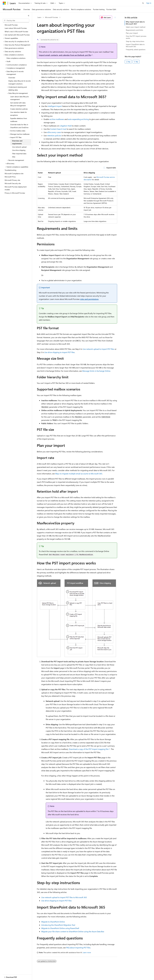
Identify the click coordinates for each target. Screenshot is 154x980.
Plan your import (132, 33)
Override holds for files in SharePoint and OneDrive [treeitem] (19, 126)
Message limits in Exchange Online (96, 371)
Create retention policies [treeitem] (19, 109)
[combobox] (16, 21)
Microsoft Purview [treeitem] (11, 25)
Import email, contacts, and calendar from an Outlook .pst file (65, 55)
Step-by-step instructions (135, 41)
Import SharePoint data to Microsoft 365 (135, 45)
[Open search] (143, 3)
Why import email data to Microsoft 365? (135, 23)
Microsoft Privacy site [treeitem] (12, 180)
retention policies (54, 135)
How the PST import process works (136, 37)
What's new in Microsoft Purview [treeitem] (16, 32)
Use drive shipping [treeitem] (19, 150)
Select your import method (136, 27)
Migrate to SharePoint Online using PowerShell (60, 928)
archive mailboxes (57, 119)
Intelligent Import (55, 106)
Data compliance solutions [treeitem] (16, 58)
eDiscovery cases (54, 132)
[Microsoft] (4, 3)
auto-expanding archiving (78, 119)
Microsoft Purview (52, 17)
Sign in (149, 3)
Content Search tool (58, 129)
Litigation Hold (66, 126)
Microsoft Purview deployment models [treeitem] (16, 188)
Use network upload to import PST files (98, 349)
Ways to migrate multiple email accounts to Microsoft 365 (79, 474)
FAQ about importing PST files (78, 948)
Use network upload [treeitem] (19, 147)
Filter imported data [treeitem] (19, 154)
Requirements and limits (134, 30)
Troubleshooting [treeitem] (10, 170)
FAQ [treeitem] (14, 157)
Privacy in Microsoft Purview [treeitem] (15, 193)
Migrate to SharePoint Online (53, 922)
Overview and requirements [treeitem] (17, 142)
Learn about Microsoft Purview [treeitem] (16, 28)
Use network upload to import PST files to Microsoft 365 (64, 897)
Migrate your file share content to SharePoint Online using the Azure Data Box (73, 931)
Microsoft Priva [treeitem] (10, 177)
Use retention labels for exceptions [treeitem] (19, 114)
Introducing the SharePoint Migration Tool (58, 925)
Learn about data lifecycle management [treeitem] (19, 98)
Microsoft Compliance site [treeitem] (14, 173)
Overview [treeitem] (12, 78)
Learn (39, 17)
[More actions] (115, 17)
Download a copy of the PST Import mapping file (88, 749)
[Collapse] (29, 16)
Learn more (87, 952)
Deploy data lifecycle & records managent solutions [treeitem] (20, 82)
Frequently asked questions (136, 49)
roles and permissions (89, 299)
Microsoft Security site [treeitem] (13, 183)
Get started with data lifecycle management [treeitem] (18, 104)
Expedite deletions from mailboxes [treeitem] (19, 120)
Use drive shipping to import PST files (59, 352)
